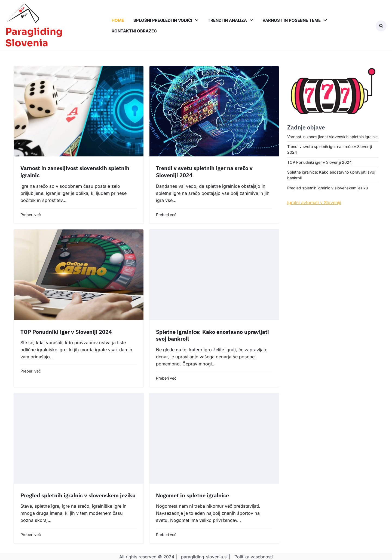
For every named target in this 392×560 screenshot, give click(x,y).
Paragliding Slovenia (34, 38)
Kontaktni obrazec (134, 31)
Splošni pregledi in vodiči (163, 20)
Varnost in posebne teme (292, 20)
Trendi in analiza (227, 20)
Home (118, 20)
